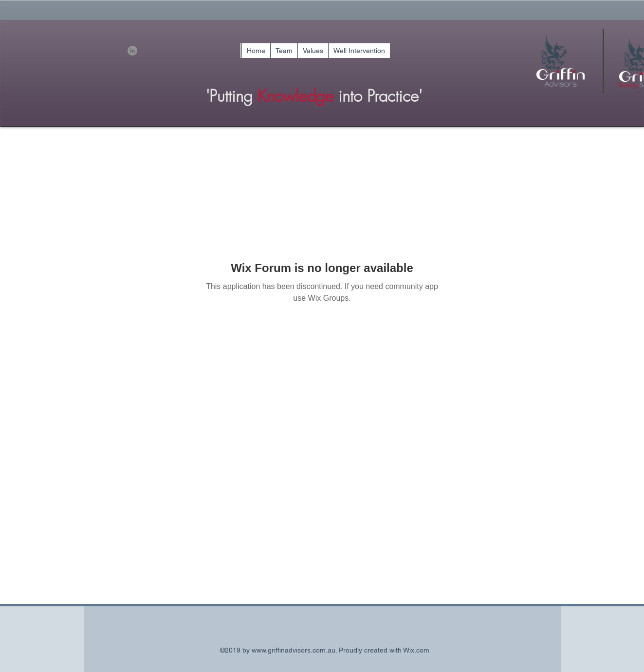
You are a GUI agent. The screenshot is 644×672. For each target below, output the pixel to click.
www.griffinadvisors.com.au (294, 650)
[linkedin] (132, 51)
